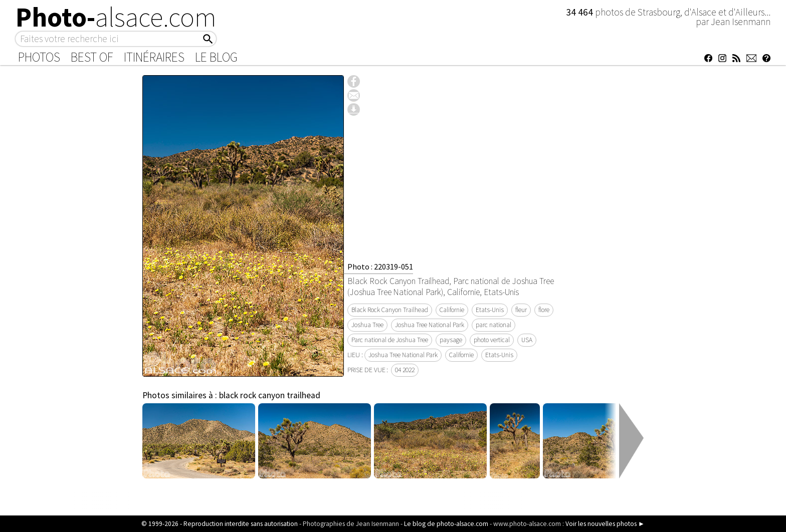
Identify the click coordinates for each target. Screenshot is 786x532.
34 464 (580, 12)
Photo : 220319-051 (380, 267)
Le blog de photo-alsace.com (446, 524)
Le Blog (216, 57)
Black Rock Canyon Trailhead (390, 310)
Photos (39, 57)
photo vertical (492, 340)
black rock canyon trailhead (270, 395)
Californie (452, 310)
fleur (521, 310)
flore (544, 310)
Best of (92, 57)
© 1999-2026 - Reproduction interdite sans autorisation (220, 524)
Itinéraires (154, 57)
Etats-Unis (490, 310)
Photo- (116, 17)
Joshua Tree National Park (430, 325)
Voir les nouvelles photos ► (605, 524)
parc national (494, 325)
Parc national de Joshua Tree (390, 340)
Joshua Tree (367, 325)
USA (527, 340)
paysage (451, 340)
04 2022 (405, 370)
